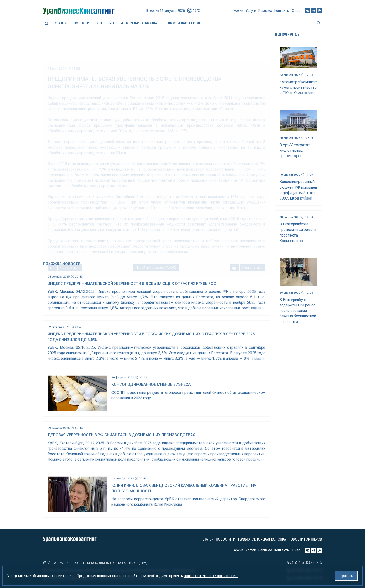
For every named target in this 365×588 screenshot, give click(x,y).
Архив (239, 13)
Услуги (251, 13)
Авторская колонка (269, 539)
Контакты (282, 12)
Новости (81, 23)
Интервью (105, 23)
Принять (346, 576)
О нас (296, 11)
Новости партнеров (305, 539)
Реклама (265, 12)
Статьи (61, 23)
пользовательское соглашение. (211, 576)
